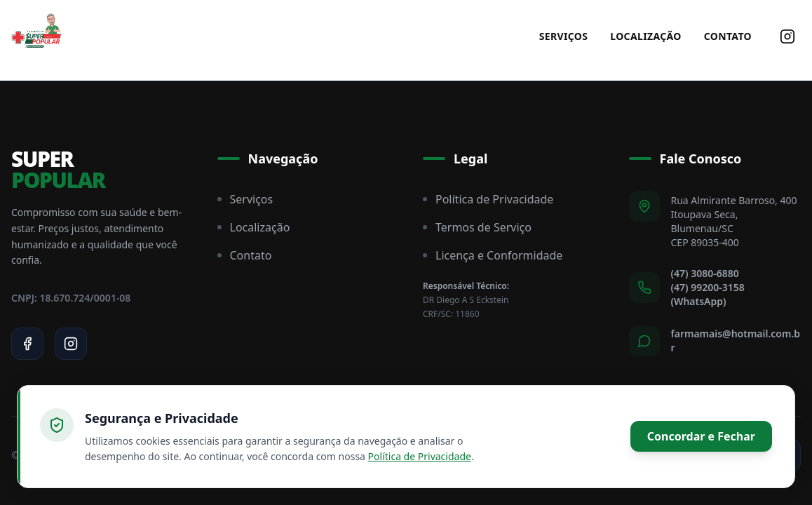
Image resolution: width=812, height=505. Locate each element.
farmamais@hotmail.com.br (736, 341)
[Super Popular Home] (36, 36)
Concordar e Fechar (701, 436)
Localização (645, 36)
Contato (728, 36)
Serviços (564, 36)
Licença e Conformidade (493, 255)
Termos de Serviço (477, 227)
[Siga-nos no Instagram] (787, 36)
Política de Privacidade (488, 199)
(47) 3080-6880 (705, 273)
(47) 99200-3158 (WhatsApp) (708, 294)
